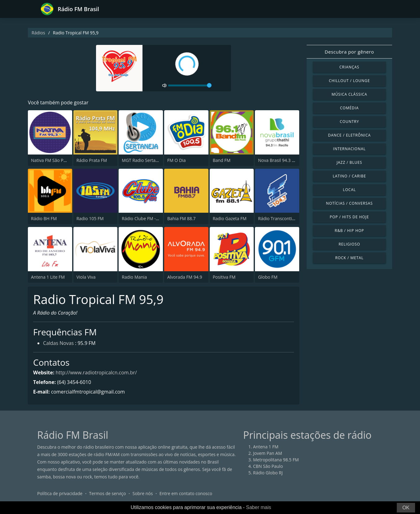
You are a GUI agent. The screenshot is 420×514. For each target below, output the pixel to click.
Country (349, 122)
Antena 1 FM (266, 447)
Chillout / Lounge (350, 81)
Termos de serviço (108, 494)
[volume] (190, 85)
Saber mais (258, 507)
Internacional (349, 149)
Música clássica (349, 94)
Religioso (349, 244)
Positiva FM (224, 277)
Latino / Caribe (349, 176)
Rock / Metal (349, 258)
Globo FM (268, 277)
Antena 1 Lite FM (48, 277)
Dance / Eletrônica (349, 135)
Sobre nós (143, 494)
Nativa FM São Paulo (52, 160)
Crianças (349, 67)
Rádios (38, 33)
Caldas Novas (59, 344)
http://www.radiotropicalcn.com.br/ (97, 372)
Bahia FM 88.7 (182, 218)
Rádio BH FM (44, 218)
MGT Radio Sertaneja (143, 160)
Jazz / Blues (350, 162)
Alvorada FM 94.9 (185, 277)
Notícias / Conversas (349, 203)
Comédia (350, 108)
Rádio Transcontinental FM (285, 218)
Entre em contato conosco (186, 494)
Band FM (222, 160)
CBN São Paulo (268, 466)
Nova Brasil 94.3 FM (278, 160)
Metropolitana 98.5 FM (276, 460)
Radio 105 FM (90, 218)
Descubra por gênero (349, 52)
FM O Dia (176, 160)
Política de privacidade (60, 494)
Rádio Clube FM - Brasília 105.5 (153, 218)
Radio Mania (134, 277)
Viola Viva (86, 277)
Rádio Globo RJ (268, 473)
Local (349, 190)
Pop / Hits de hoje (350, 217)
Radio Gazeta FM (230, 218)
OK (406, 508)
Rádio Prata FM (92, 160)
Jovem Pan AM (268, 453)
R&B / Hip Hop (350, 231)
